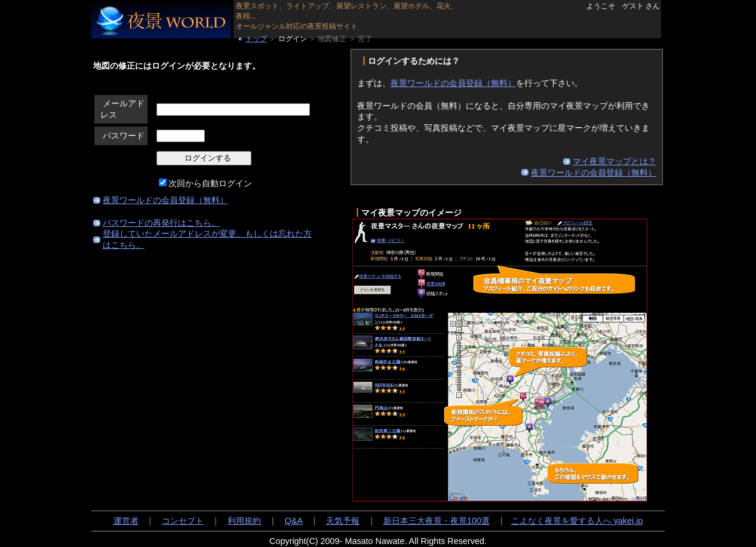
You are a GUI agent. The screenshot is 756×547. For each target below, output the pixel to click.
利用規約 (244, 521)
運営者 (126, 521)
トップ (256, 39)
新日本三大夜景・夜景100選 (437, 521)
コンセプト (183, 521)
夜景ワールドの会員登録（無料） (165, 200)
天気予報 (343, 521)
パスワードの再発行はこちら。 (161, 223)
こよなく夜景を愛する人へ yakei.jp (577, 521)
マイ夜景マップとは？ (614, 161)
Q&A (294, 521)
